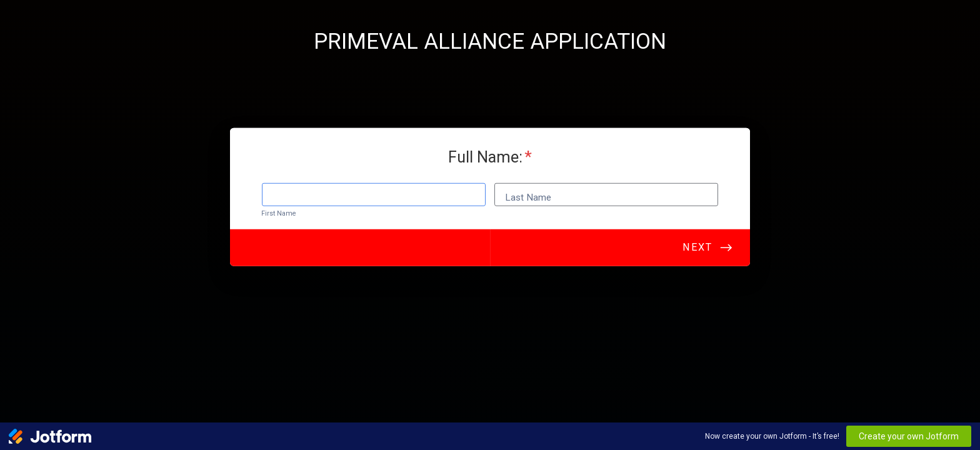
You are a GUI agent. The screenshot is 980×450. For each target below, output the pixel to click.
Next (697, 250)
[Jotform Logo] (50, 436)
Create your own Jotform (909, 436)
